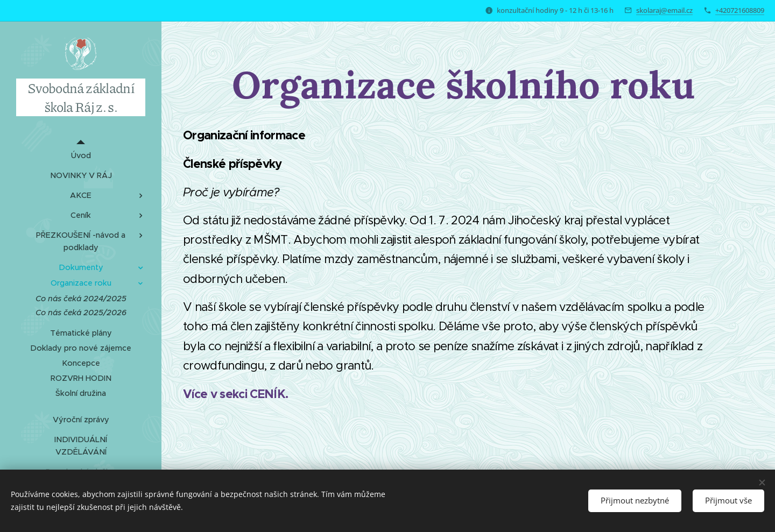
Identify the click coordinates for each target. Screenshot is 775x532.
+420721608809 (740, 10)
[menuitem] (81, 156)
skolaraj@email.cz (664, 10)
